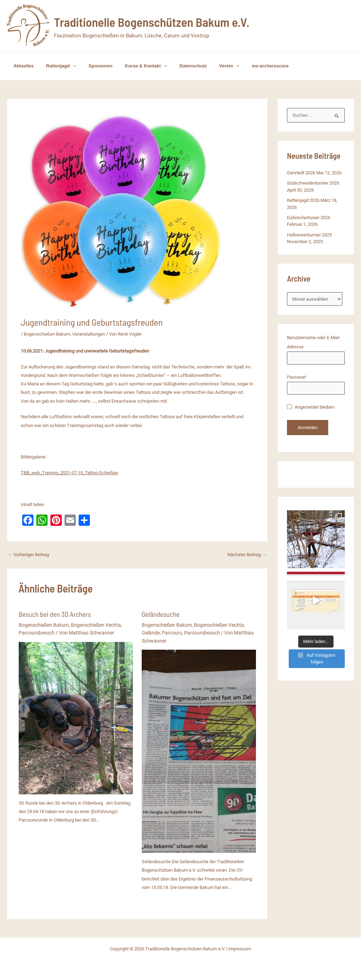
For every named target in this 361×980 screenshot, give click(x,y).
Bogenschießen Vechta (96, 625)
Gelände (151, 633)
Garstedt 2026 (301, 173)
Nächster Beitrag (247, 555)
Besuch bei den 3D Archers (55, 614)
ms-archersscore (249, 66)
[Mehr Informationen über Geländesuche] (199, 751)
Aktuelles (22, 66)
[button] (68, 66)
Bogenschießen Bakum (47, 334)
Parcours (172, 633)
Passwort (296, 377)
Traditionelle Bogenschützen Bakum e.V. (152, 22)
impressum (240, 949)
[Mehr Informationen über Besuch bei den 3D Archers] (76, 718)
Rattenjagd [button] (56, 66)
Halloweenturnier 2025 (309, 235)
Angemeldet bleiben (311, 407)
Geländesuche (161, 614)
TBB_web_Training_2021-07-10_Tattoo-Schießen (69, 473)
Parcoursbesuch (37, 633)
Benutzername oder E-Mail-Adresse (314, 342)
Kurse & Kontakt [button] (135, 66)
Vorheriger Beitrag (28, 555)
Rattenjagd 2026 (303, 200)
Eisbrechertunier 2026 (309, 218)
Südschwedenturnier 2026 (313, 183)
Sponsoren (92, 66)
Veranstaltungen (89, 334)
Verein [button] (211, 66)
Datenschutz (178, 66)
